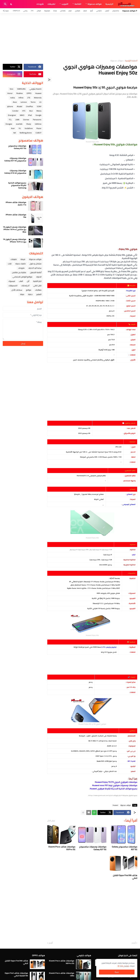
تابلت (10, 264)
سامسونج (116, 11)
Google (38, 115)
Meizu (39, 111)
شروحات (40, 4)
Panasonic (37, 120)
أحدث (134, 943)
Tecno (33, 102)
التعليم (39, 294)
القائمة (78, 4)
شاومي (99, 11)
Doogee (9, 124)
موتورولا (47, 11)
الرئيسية (109, 4)
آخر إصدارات (25, 286)
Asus (15, 102)
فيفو (85, 11)
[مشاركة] (49, 80)
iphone (10, 106)
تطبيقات (51, 4)
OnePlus (16, 11)
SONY (39, 106)
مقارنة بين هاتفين (19, 272)
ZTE (32, 11)
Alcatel (19, 106)
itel (15, 133)
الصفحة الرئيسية (131, 61)
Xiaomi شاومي (35, 89)
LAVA (17, 120)
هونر (70, 11)
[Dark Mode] (11, 4)
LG (40, 102)
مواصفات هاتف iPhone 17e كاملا (16, 204)
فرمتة (23, 259)
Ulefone (38, 124)
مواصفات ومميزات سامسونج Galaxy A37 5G (93, 848)
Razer (39, 128)
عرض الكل (51, 821)
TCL (10, 120)
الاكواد (39, 277)
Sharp (29, 124)
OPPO (29, 93)
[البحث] (5, 4)
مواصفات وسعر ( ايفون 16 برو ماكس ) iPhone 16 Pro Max (15, 229)
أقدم (51, 943)
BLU (31, 111)
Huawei (115, 805)
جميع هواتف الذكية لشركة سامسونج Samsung (17, 185)
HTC (24, 111)
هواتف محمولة (95, 4)
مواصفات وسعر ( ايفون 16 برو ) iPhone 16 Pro (15, 240)
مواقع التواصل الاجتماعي (22, 277)
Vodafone (29, 128)
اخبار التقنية (37, 281)
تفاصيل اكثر (124, 966)
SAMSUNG (21, 89)
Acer (13, 128)
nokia (13, 98)
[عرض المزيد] (83, 813)
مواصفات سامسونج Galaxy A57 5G (125, 848)
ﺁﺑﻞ (28, 281)
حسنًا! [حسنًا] (117, 972)
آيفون (107, 11)
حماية (30, 294)
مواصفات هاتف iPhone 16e (16, 216)
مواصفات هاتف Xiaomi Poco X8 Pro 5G (62, 848)
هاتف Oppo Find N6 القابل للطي (125, 877)
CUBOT (38, 133)
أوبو (91, 11)
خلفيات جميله (21, 264)
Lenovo (24, 102)
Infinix (21, 98)
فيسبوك (12, 281)
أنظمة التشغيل (36, 272)
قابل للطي (37, 286)
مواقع (29, 290)
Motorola (38, 98)
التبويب (65, 4)
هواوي (78, 11)
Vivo (11, 89)
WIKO (22, 115)
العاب (21, 281)
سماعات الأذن (17, 290)
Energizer (12, 115)
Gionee (26, 120)
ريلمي (25, 11)
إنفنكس (63, 11)
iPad (30, 115)
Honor (10, 93)
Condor (15, 111)
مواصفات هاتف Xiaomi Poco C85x (62, 974)
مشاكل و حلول (35, 264)
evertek (19, 124)
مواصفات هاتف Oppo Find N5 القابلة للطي (16, 974)
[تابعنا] (6, 11)
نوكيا (55, 11)
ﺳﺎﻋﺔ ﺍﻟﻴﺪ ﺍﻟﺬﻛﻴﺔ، (35, 268)
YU (20, 128)
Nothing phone (26, 133)
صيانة (22, 294)
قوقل (39, 11)
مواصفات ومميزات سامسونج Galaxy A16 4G (15, 172)
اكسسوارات (13, 286)
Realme (20, 93)
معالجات (38, 290)
